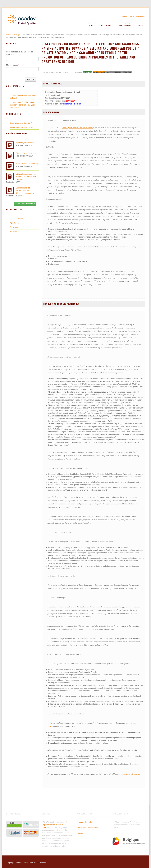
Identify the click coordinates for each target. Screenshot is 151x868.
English (131, 16)
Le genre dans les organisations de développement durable (25, 191)
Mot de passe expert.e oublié (21, 127)
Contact (141, 25)
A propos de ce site (85, 822)
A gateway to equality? (25, 143)
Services (88, 72)
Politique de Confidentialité (88, 828)
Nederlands (140, 16)
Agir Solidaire (15, 223)
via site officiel (114, 72)
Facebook (14, 232)
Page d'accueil (92, 23)
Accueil (93, 25)
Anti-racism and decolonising (27, 164)
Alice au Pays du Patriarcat (26, 153)
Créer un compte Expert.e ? (21, 123)
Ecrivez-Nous (141, 23)
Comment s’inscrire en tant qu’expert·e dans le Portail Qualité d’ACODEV (23, 105)
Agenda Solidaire (17, 219)
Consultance (99, 72)
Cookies (80, 833)
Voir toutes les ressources (25, 204)
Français (124, 16)
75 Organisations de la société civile (55, 825)
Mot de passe (13, 65)
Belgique (17, 35)
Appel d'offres (128, 23)
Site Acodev (15, 227)
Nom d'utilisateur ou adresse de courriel (20, 53)
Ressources (110, 23)
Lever (50, 726)
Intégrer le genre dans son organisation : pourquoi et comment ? (26, 177)
